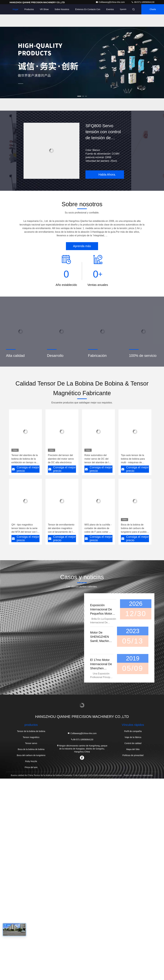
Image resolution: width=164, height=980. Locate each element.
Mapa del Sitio (133, 749)
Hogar (15, 9)
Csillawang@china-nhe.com (111, 2)
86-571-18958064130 (143, 2)
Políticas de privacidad (133, 755)
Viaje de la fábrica (133, 737)
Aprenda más (82, 246)
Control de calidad (133, 743)
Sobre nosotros (62, 9)
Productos (29, 9)
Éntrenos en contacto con (88, 9)
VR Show (44, 9)
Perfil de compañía (133, 731)
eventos (110, 9)
